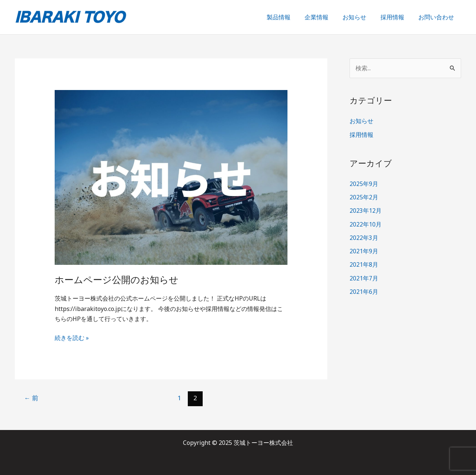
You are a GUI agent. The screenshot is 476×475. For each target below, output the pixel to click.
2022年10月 (366, 224)
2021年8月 (364, 264)
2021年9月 (364, 251)
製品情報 (289, 17)
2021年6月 (364, 291)
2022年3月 (364, 237)
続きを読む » (72, 337)
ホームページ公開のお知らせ (119, 280)
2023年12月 (366, 211)
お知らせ (360, 17)
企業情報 (324, 17)
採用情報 (396, 17)
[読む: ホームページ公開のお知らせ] (171, 177)
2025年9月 (364, 184)
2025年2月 (364, 197)
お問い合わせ (437, 17)
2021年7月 (364, 277)
